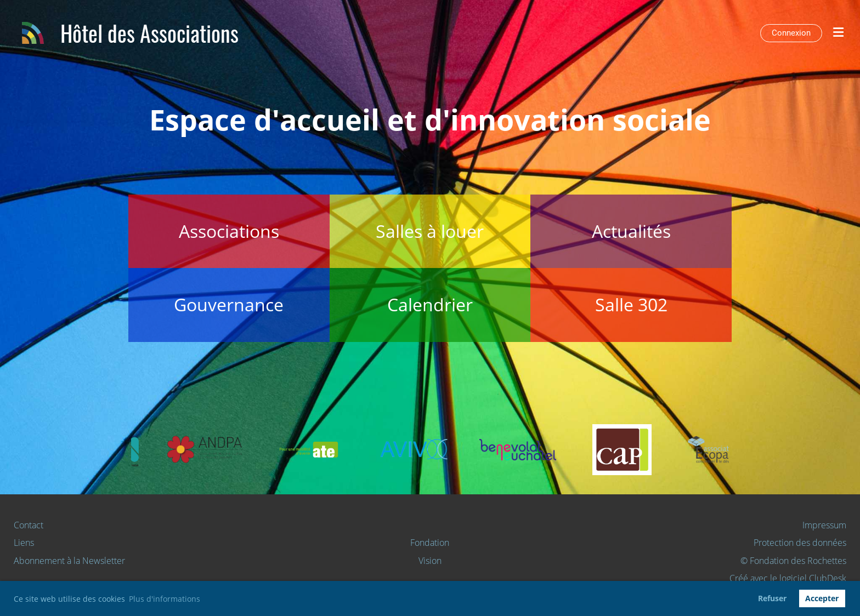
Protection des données (800, 543)
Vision (430, 561)
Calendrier (430, 304)
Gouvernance (229, 304)
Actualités (631, 231)
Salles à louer (430, 231)
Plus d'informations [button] (165, 599)
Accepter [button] (822, 598)
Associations (229, 231)
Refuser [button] (772, 598)
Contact (29, 525)
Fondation (430, 543)
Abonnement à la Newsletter (69, 561)
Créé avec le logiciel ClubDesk (788, 578)
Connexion (791, 33)
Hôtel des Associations (149, 33)
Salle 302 (631, 304)
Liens (24, 543)
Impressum (824, 525)
